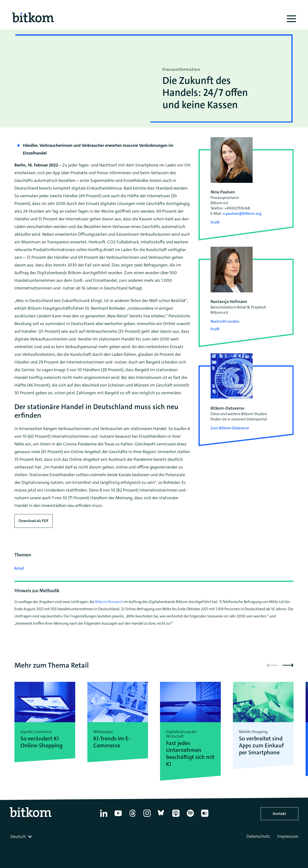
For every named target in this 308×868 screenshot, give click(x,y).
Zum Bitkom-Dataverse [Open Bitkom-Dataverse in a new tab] (230, 428)
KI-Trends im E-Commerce (112, 742)
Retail (19, 568)
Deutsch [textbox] (18, 837)
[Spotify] (190, 817)
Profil (215, 222)
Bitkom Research (109, 602)
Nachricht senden (225, 321)
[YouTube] (118, 817)
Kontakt (279, 814)
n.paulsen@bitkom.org (242, 213)
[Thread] (133, 817)
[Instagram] (147, 817)
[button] (288, 665)
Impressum (288, 836)
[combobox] (22, 837)
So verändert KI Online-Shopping (42, 742)
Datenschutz (258, 836)
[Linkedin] (104, 817)
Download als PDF (34, 521)
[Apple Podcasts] (176, 817)
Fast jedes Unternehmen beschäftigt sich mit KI (190, 754)
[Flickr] (205, 817)
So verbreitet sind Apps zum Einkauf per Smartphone (261, 745)
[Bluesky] (161, 817)
